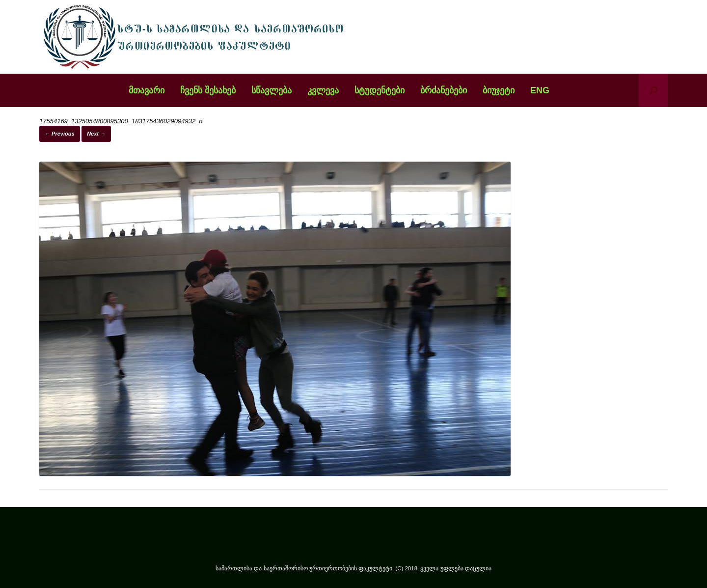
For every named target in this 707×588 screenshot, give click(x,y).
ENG (540, 90)
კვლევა (323, 90)
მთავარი (147, 90)
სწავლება (272, 90)
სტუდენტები (380, 90)
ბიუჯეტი (499, 90)
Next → (96, 134)
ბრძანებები (444, 90)
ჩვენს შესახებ (208, 90)
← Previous (60, 134)
